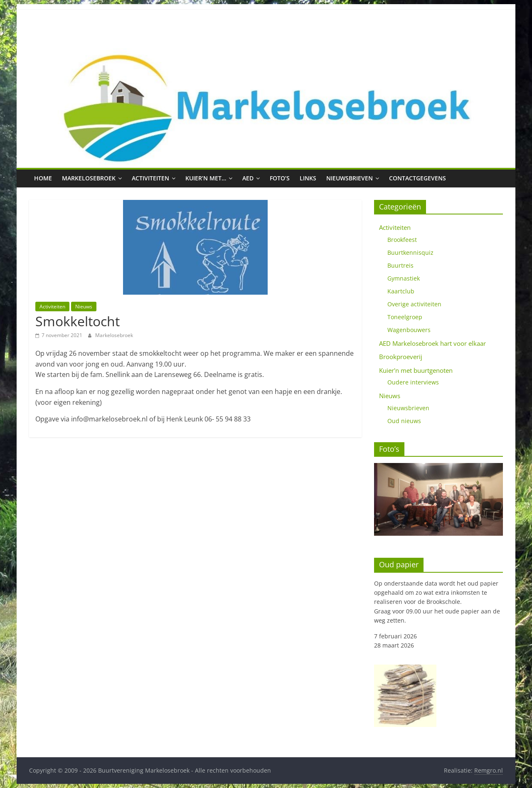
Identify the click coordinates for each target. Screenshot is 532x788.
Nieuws (84, 307)
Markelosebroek (89, 178)
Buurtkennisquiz (410, 252)
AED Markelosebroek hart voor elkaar (432, 343)
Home (43, 178)
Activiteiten (150, 178)
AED (248, 178)
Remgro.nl (489, 770)
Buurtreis (400, 265)
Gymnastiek (404, 278)
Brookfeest (402, 240)
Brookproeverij (401, 357)
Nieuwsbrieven (350, 178)
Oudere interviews (413, 382)
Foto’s (280, 178)
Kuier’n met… (206, 178)
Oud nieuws (404, 421)
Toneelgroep (405, 317)
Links (308, 178)
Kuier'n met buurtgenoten (416, 370)
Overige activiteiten (414, 304)
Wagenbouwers (409, 330)
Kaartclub (401, 291)
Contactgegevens (417, 178)
